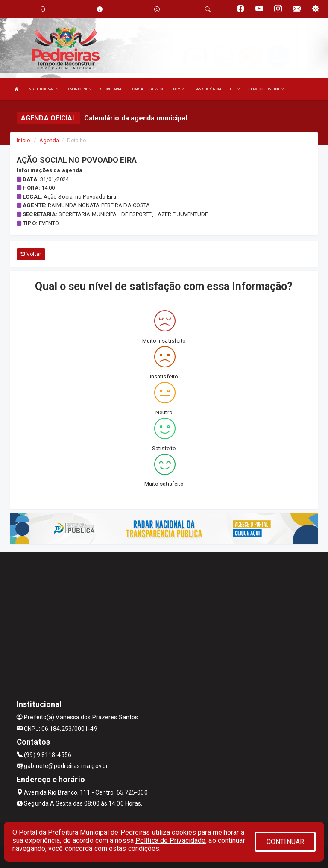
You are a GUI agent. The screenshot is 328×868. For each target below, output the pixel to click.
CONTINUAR (285, 842)
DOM (179, 89)
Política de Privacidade (170, 840)
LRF (235, 89)
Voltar (31, 254)
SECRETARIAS (112, 89)
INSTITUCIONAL (43, 89)
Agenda (49, 140)
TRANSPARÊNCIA (207, 89)
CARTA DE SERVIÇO (148, 89)
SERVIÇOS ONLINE (266, 89)
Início (23, 140)
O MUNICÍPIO (79, 89)
